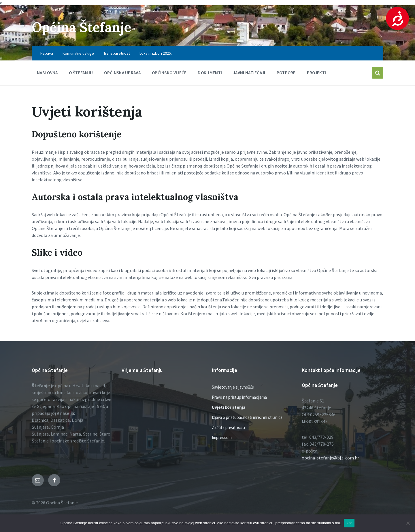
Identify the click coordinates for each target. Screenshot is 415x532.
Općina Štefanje (84, 27)
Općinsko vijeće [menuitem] (169, 73)
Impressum (222, 437)
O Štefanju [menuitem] (81, 73)
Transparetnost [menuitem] (117, 53)
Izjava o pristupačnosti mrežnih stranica (247, 417)
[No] (408, 523)
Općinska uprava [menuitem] (122, 73)
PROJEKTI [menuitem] (316, 73)
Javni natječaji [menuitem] (249, 73)
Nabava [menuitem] (47, 53)
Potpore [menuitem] (286, 73)
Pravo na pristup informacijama (239, 397)
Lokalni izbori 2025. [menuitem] (156, 53)
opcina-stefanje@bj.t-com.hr (330, 458)
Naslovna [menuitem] (47, 73)
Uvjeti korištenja (229, 407)
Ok (349, 523)
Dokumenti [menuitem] (210, 73)
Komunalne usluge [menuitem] (78, 53)
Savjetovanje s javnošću (233, 387)
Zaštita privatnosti (228, 427)
